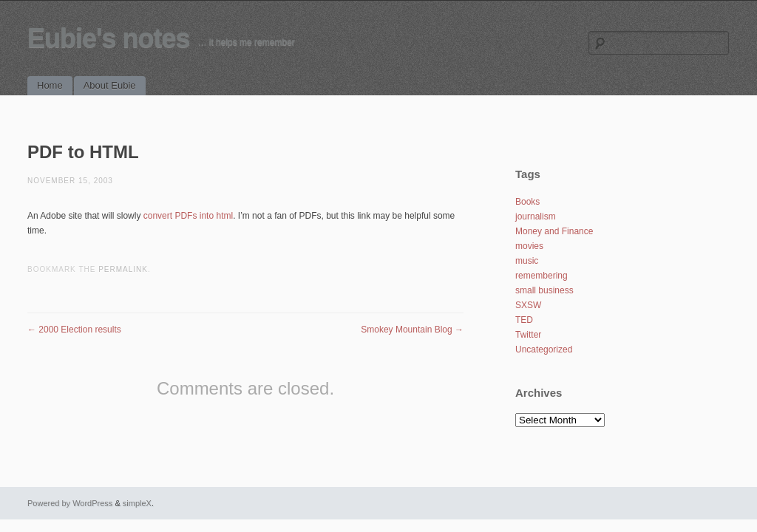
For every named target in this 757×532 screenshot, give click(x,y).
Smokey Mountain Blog (412, 330)
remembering (542, 276)
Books (527, 202)
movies (529, 246)
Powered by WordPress (70, 503)
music (527, 261)
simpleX (137, 503)
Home (50, 85)
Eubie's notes (109, 38)
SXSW (528, 305)
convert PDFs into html (188, 216)
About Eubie (110, 85)
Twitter (528, 335)
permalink (123, 269)
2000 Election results (74, 330)
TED (524, 320)
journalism (536, 216)
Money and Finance (554, 231)
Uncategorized (544, 349)
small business (544, 290)
